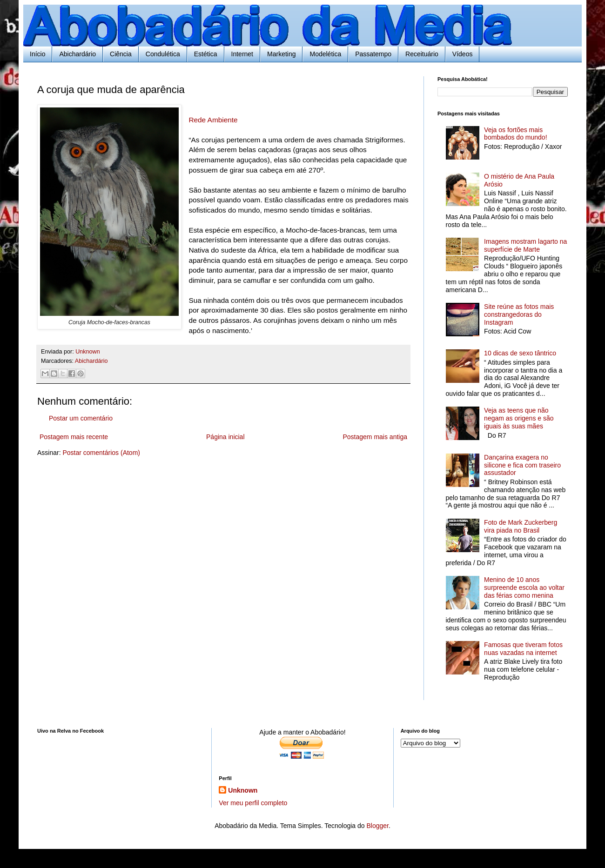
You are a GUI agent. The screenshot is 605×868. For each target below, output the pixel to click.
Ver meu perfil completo (253, 803)
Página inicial (225, 437)
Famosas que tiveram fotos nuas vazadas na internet (523, 649)
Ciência (121, 54)
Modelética (325, 54)
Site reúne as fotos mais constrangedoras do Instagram (519, 314)
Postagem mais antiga (375, 437)
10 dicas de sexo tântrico (520, 353)
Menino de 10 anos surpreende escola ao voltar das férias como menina (524, 588)
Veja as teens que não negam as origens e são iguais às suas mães (519, 418)
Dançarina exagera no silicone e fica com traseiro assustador (522, 465)
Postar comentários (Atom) (101, 453)
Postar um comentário (81, 418)
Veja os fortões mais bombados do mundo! (515, 134)
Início (37, 54)
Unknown (243, 790)
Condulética (163, 54)
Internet (242, 54)
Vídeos (463, 54)
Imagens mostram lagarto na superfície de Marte (525, 245)
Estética (206, 54)
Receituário (422, 54)
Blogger (377, 826)
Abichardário (77, 54)
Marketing (281, 54)
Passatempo (373, 54)
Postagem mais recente (74, 437)
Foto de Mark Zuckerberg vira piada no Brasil (521, 526)
